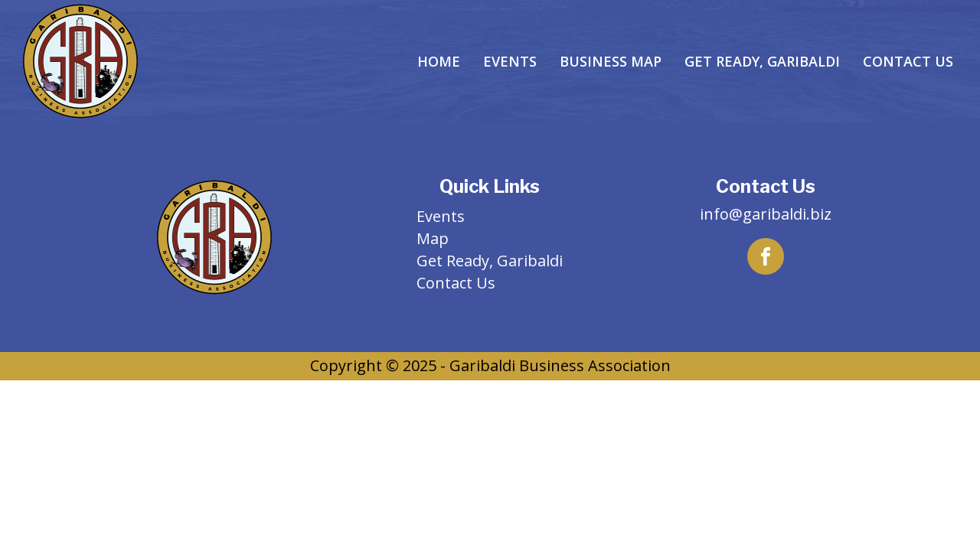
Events (510, 61)
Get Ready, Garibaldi (762, 61)
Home (439, 61)
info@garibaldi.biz (766, 214)
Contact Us (908, 61)
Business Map (611, 61)
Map (433, 238)
